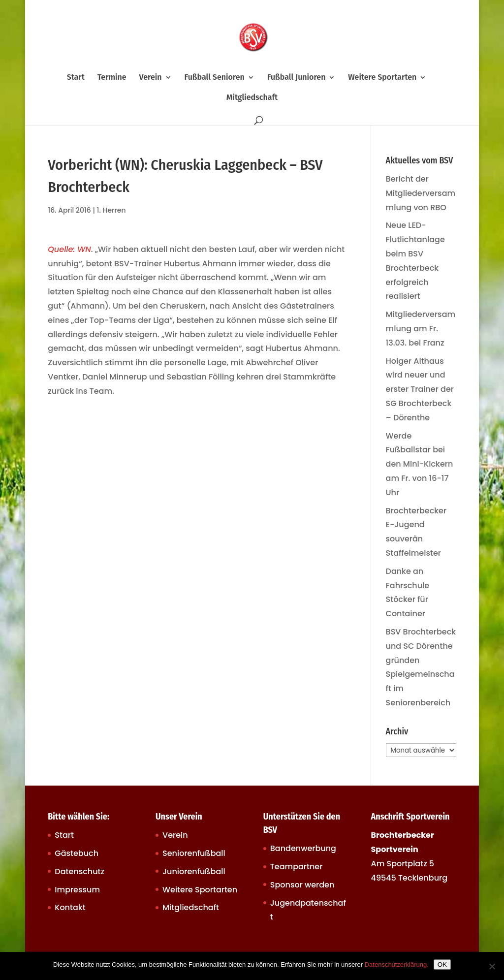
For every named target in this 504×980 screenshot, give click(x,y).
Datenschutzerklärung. (397, 964)
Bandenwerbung (303, 848)
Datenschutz (79, 871)
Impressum (77, 890)
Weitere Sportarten (382, 78)
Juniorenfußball (194, 871)
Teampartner (297, 867)
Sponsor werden (302, 885)
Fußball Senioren (214, 78)
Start (76, 78)
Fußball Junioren (297, 78)
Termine (112, 78)
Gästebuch (77, 853)
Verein (151, 78)
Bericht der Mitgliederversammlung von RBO (421, 193)
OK (442, 964)
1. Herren (111, 210)
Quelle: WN (69, 249)
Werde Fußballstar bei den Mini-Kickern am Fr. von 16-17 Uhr (420, 464)
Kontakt (70, 907)
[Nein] (492, 966)
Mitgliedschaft (252, 98)
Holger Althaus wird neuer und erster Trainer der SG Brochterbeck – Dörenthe (420, 389)
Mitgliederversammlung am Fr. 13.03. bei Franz (421, 329)
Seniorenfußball (194, 853)
